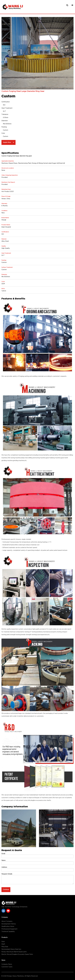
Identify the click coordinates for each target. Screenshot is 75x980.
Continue (6, 890)
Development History (9, 924)
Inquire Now (8, 142)
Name (3, 860)
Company (5, 917)
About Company (7, 921)
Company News (7, 964)
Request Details (7, 874)
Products (4, 937)
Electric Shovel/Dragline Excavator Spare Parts (17, 954)
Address (4, 867)
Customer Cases (7, 967)
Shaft (3, 944)
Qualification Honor (8, 926)
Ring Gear (5, 947)
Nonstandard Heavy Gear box (11, 949)
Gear (3, 942)
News (3, 960)
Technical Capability (8, 932)
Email (3, 854)
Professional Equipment (9, 929)
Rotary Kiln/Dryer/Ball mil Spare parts (14, 952)
